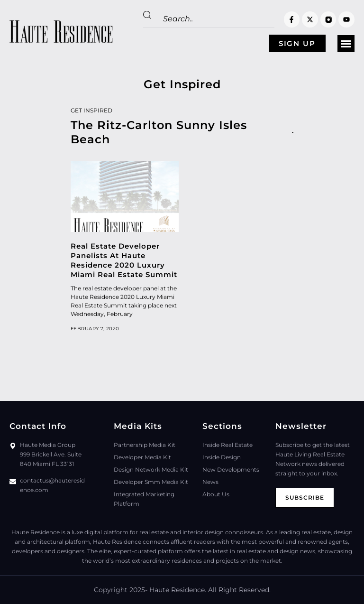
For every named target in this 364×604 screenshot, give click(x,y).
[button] (346, 44)
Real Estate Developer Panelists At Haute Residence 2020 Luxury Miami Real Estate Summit (124, 260)
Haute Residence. (178, 590)
